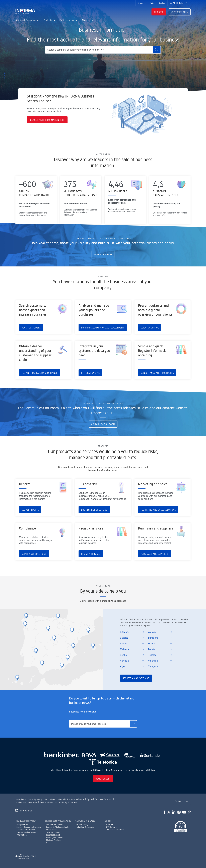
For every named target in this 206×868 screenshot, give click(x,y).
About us (88, 20)
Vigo (122, 666)
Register (159, 12)
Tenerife (152, 655)
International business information (26, 834)
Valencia (124, 661)
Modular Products (54, 840)
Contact (162, 3)
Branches (110, 824)
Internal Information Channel (71, 799)
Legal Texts (21, 799)
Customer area (180, 12)
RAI (48, 843)
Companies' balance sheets (58, 827)
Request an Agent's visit (136, 678)
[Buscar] (157, 50)
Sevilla (123, 655)
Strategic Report (53, 832)
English (178, 801)
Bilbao (123, 643)
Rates (152, 3)
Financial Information (26, 830)
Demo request (103, 779)
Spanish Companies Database (29, 827)
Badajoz (124, 638)
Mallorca (124, 649)
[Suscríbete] (133, 724)
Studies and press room (26, 802)
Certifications (46, 802)
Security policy (35, 799)
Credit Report (52, 830)
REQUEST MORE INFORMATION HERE (47, 120)
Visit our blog (26, 811)
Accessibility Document (66, 802)
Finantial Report (53, 835)
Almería (152, 632)
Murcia (152, 649)
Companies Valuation (115, 830)
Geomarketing (82, 824)
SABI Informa (111, 827)
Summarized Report (55, 824)
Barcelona (153, 638)
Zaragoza (153, 666)
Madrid (152, 643)
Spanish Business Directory (100, 799)
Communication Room (103, 424)
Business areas (69, 20)
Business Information (27, 20)
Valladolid (153, 661)
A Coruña (125, 632)
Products (49, 20)
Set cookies (50, 799)
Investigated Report (55, 838)
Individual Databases (85, 827)
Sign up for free (103, 254)
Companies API (23, 824)
